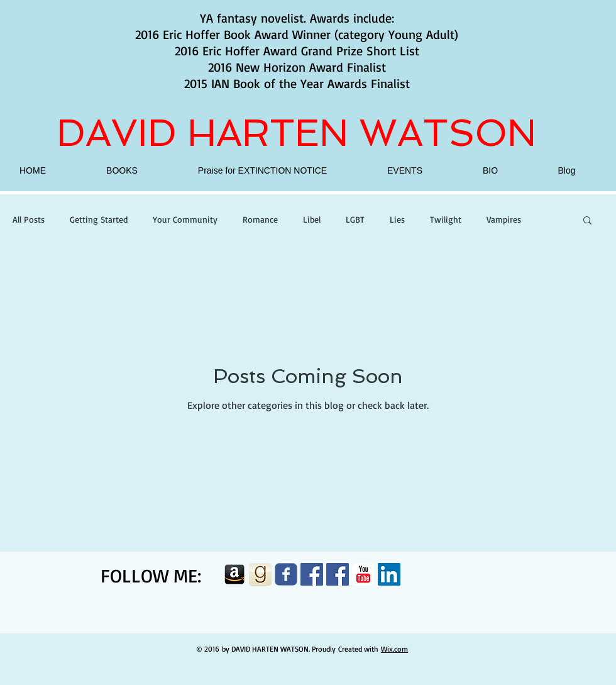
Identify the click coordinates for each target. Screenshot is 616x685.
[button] (587, 221)
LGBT (355, 219)
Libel (312, 219)
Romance (260, 219)
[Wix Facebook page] (286, 574)
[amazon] (234, 574)
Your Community (185, 219)
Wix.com (394, 649)
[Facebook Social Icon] (312, 574)
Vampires (504, 219)
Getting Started (99, 219)
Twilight (446, 219)
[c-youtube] (363, 574)
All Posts (29, 219)
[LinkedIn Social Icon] (389, 574)
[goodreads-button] (260, 574)
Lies (397, 219)
